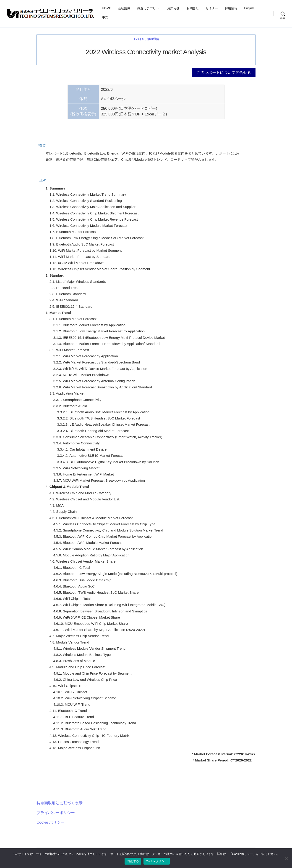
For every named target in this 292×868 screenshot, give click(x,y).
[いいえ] (286, 858)
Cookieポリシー (157, 861)
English (249, 8)
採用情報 (231, 8)
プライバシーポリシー (56, 813)
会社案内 (124, 8)
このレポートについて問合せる (224, 73)
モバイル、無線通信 (146, 39)
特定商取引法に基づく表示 (59, 803)
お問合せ (193, 8)
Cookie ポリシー (51, 822)
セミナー (212, 8)
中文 (105, 17)
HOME (107, 8)
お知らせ (173, 8)
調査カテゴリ (149, 8)
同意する (133, 861)
